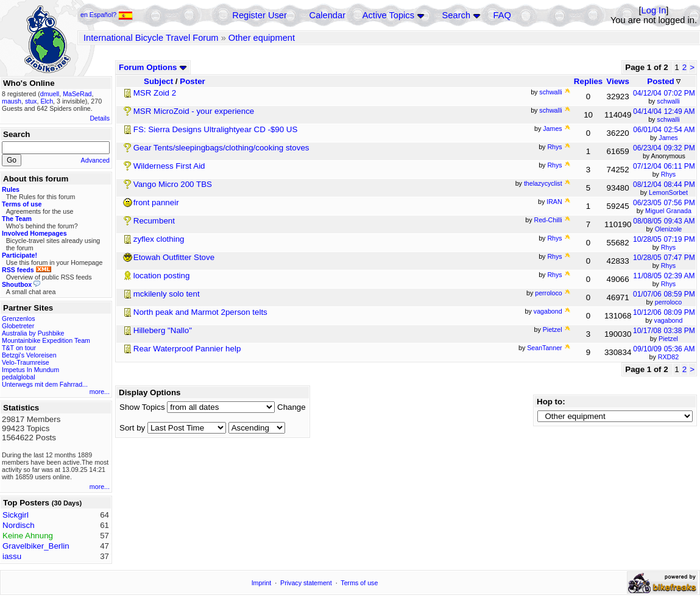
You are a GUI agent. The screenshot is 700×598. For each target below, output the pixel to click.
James (668, 138)
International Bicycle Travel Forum (151, 38)
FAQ (502, 15)
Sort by (132, 428)
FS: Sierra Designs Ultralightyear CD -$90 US (216, 129)
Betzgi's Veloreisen (29, 355)
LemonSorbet (668, 192)
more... (100, 392)
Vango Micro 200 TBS (173, 184)
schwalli (668, 101)
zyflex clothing (159, 239)
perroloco (668, 302)
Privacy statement (306, 583)
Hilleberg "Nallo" (163, 330)
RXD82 (668, 357)
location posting (162, 276)
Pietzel (668, 339)
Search (456, 15)
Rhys (668, 174)
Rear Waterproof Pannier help (187, 349)
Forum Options (153, 67)
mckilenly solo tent (167, 294)
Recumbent (154, 221)
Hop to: (551, 402)
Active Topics (388, 15)
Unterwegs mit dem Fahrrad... (45, 384)
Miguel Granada (668, 211)
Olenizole (668, 229)
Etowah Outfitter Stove (174, 257)
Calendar (327, 15)
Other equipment (262, 38)
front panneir (156, 202)
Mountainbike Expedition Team (46, 340)
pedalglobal (19, 377)
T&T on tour (19, 348)
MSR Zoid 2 (155, 93)
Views (618, 81)
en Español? (107, 15)
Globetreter (18, 326)
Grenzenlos (19, 318)
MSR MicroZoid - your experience (194, 111)
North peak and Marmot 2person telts (200, 312)
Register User (260, 15)
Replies (588, 81)
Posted (664, 81)
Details (100, 118)
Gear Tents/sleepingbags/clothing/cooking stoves (221, 148)
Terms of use (359, 583)
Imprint (262, 583)
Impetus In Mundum (30, 370)
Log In (654, 10)
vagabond (669, 320)
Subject (158, 81)
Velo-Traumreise (26, 362)
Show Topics (142, 407)
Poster (192, 81)
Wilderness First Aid (169, 166)
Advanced (95, 160)
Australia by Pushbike (33, 333)
